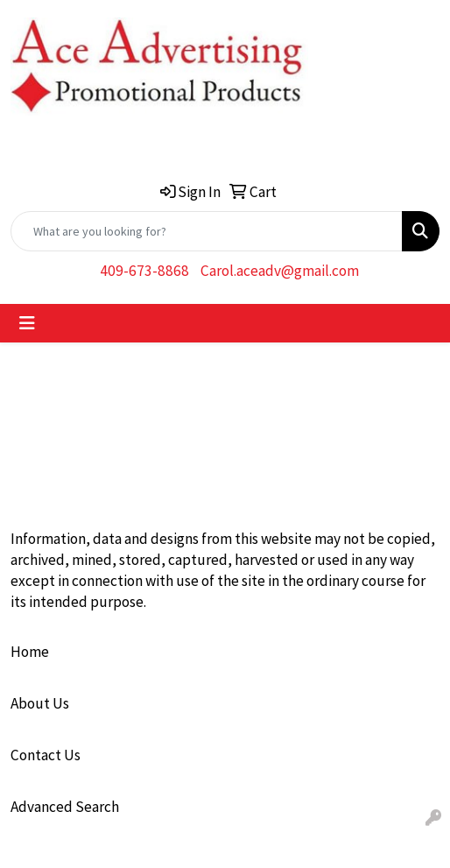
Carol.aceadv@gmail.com (280, 271)
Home (30, 652)
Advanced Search (65, 807)
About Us (40, 703)
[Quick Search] (207, 231)
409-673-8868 (144, 271)
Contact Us (46, 755)
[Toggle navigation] (27, 323)
